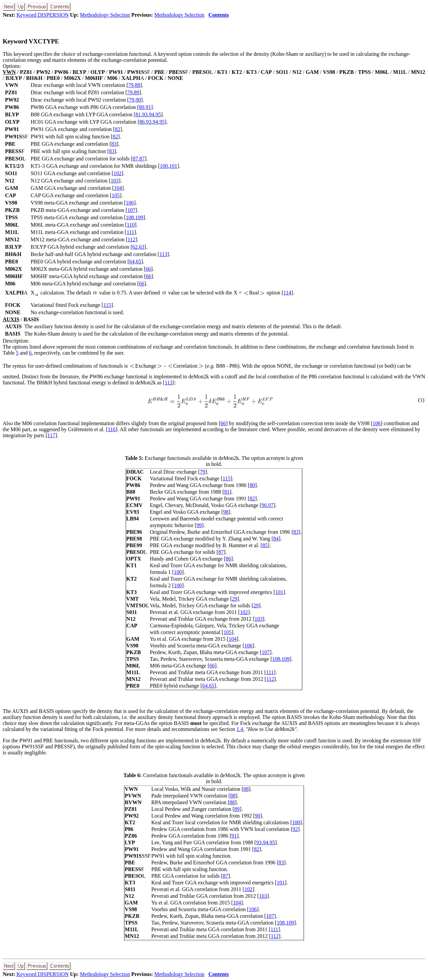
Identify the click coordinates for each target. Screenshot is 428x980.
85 (265, 545)
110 (131, 225)
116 (112, 429)
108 (130, 217)
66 (148, 269)
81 (138, 114)
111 (131, 232)
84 (276, 539)
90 (138, 100)
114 (287, 293)
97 (271, 505)
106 (130, 203)
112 (132, 239)
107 (131, 210)
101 (173, 166)
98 (226, 512)
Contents (219, 15)
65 (139, 262)
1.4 (240, 729)
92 (295, 829)
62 (135, 247)
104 (118, 188)
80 (141, 107)
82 (117, 129)
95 (158, 114)
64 (132, 262)
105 (116, 195)
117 (51, 435)
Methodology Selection (105, 15)
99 (199, 525)
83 (114, 144)
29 (235, 599)
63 (142, 247)
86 (142, 122)
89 (136, 92)
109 (139, 217)
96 (264, 505)
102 (117, 173)
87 (135, 159)
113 (163, 254)
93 (145, 114)
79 (131, 85)
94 (151, 114)
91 (148, 107)
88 (138, 85)
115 (107, 305)
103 (115, 181)
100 (164, 166)
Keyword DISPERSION (42, 15)
